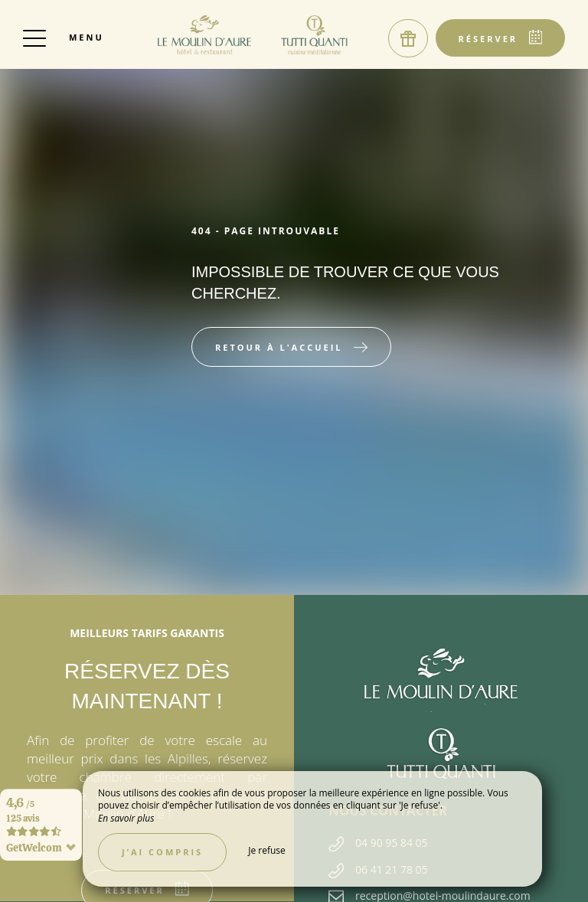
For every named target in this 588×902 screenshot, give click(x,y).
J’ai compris (162, 852)
